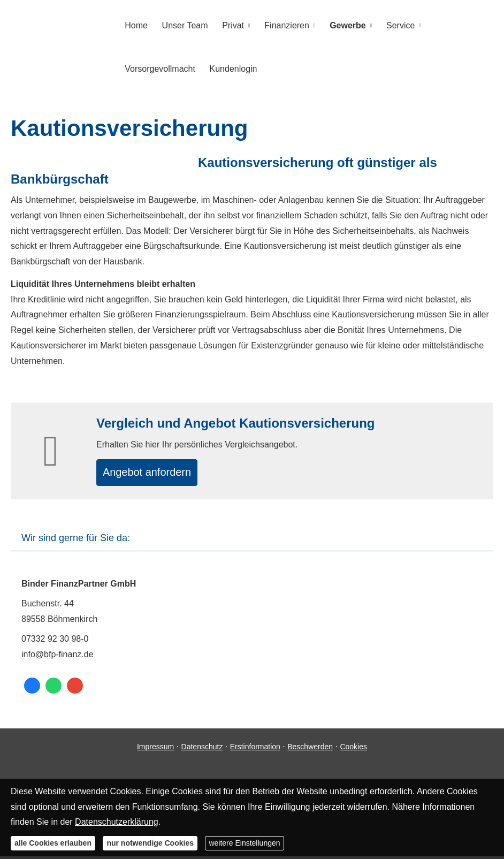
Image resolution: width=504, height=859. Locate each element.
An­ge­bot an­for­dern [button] (155, 473)
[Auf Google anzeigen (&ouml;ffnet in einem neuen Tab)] (75, 689)
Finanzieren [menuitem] (282, 25)
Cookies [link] (353, 749)
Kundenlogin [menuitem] (231, 68)
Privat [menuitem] (230, 25)
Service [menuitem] (393, 25)
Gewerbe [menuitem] (341, 25)
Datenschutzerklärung (117, 822)
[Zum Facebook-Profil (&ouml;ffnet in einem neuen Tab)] (32, 689)
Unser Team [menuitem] (183, 25)
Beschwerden (310, 749)
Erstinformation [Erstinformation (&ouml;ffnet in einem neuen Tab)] (255, 749)
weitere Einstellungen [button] (244, 843)
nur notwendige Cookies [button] (150, 843)
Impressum (155, 749)
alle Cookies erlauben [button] (53, 843)
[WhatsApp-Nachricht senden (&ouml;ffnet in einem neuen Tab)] (54, 689)
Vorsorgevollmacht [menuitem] (159, 68)
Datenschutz (202, 749)
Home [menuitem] (136, 25)
